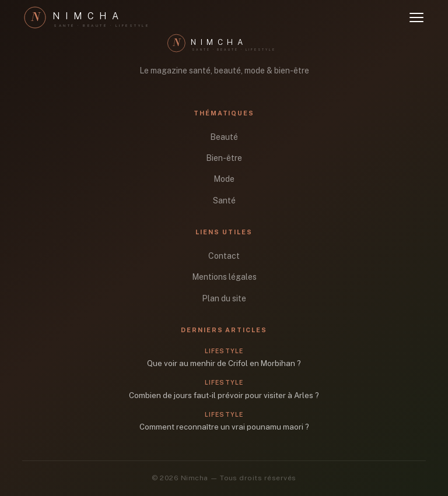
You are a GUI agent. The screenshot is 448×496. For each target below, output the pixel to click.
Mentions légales (224, 277)
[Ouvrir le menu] (416, 17)
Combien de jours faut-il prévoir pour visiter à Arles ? (224, 395)
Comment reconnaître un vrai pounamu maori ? (224, 427)
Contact (224, 256)
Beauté (224, 137)
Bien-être (224, 158)
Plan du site (224, 298)
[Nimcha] (92, 17)
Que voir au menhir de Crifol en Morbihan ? (224, 363)
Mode (224, 179)
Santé (224, 200)
